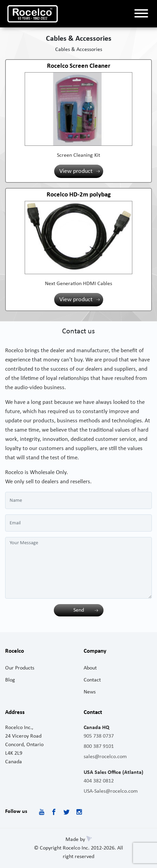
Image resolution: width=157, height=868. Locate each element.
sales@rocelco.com (105, 757)
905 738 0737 (99, 736)
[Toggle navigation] (141, 14)
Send (79, 610)
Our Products (20, 668)
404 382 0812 (99, 781)
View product (76, 171)
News (90, 692)
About (90, 668)
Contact (92, 680)
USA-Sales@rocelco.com (111, 791)
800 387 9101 (99, 746)
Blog (10, 680)
